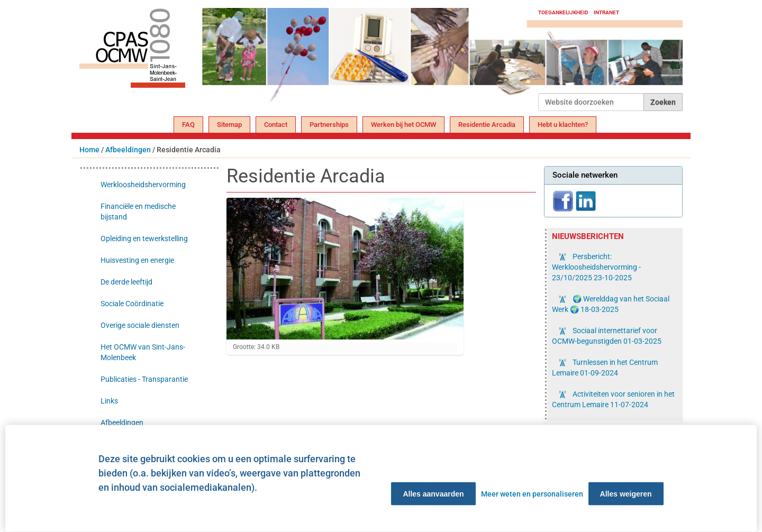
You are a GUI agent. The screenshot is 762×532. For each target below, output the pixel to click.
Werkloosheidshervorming (143, 185)
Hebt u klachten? (563, 125)
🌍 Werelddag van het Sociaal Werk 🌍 (611, 304)
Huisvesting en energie (137, 260)
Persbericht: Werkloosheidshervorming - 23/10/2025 (596, 267)
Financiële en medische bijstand (138, 212)
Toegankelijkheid (563, 12)
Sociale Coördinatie (132, 304)
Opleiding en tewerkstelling (144, 239)
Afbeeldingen (128, 150)
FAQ (188, 125)
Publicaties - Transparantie (144, 379)
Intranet (606, 12)
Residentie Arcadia (487, 125)
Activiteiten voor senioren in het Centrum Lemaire (613, 399)
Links (109, 401)
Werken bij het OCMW (403, 125)
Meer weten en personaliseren (532, 494)
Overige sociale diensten (140, 325)
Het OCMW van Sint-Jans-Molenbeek (143, 352)
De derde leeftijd (126, 282)
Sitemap (229, 125)
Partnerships (329, 125)
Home (89, 150)
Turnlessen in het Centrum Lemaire (605, 368)
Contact (276, 125)
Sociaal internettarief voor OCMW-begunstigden (607, 336)
